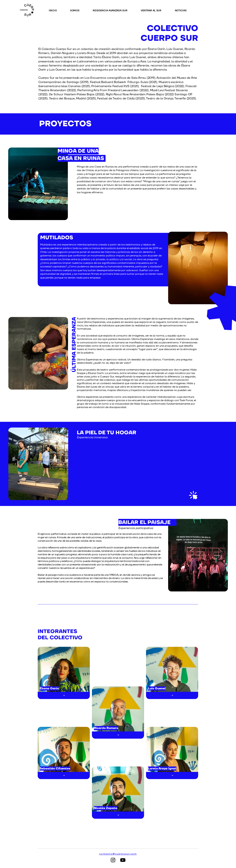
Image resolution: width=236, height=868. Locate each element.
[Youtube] (123, 860)
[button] (115, 11)
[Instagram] (113, 860)
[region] (136, 464)
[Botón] (64, 695)
